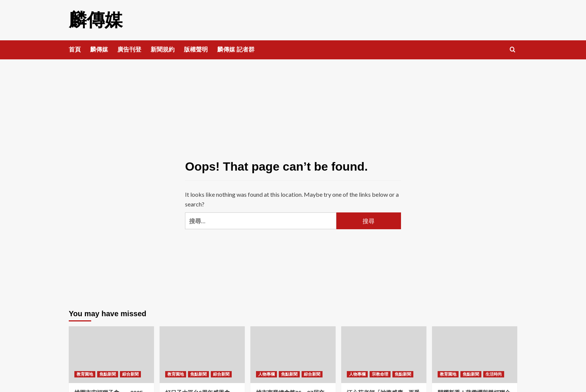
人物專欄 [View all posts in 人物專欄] (266, 374)
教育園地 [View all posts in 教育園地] (85, 374)
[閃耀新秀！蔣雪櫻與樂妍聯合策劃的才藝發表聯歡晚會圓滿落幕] (475, 355)
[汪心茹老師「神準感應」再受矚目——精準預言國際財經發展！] (384, 355)
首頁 (75, 49)
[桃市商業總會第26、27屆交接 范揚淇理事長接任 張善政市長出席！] (293, 355)
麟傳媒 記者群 (236, 49)
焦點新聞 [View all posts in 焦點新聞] (108, 374)
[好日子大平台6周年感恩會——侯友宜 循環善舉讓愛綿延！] (202, 355)
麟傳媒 (96, 20)
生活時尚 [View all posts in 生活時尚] (494, 374)
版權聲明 (196, 49)
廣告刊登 (129, 49)
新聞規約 (163, 49)
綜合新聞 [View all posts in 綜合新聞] (130, 374)
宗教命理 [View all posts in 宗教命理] (380, 374)
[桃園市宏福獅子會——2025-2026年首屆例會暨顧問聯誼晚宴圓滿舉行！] (111, 355)
